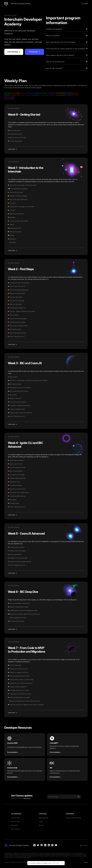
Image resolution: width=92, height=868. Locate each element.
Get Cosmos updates (22, 796)
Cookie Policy (55, 863)
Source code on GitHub (73, 818)
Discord (41, 825)
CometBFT (15, 825)
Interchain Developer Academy (21, 4)
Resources (33, 52)
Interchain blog (43, 818)
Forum (41, 822)
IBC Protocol (15, 829)
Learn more (12, 149)
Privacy (86, 862)
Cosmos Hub (15, 822)
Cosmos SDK (16, 818)
